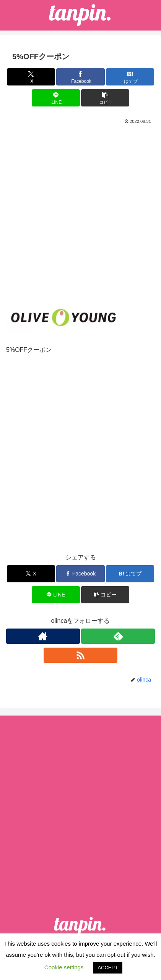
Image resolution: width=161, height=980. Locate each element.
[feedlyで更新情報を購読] (118, 636)
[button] (105, 98)
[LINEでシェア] (56, 98)
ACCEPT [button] (108, 968)
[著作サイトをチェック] (43, 636)
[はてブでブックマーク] (130, 77)
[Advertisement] (80, 210)
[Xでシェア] (31, 77)
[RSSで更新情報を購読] (80, 655)
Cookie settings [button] (64, 967)
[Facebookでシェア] (80, 77)
